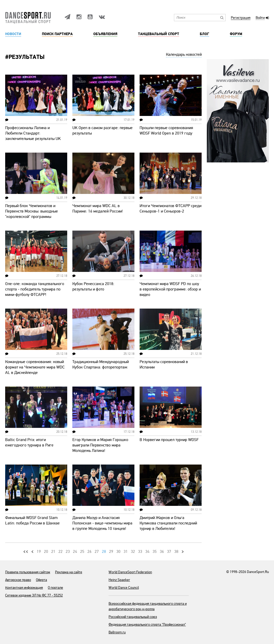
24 (75, 552)
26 (89, 552)
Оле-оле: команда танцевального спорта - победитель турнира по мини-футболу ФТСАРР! (35, 289)
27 (97, 552)
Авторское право (18, 580)
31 (126, 552)
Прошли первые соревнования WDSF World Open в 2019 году (166, 131)
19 (39, 552)
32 (133, 552)
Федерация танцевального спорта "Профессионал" (147, 625)
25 (82, 552)
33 (140, 552)
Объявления (105, 34)
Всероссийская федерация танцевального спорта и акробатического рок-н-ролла (148, 606)
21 (53, 552)
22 (60, 552)
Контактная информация (24, 588)
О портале (55, 588)
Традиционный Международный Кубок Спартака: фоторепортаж (101, 364)
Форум (236, 34)
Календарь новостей (184, 54)
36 (162, 552)
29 (111, 552)
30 (118, 552)
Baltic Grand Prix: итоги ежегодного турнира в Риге (29, 442)
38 (176, 552)
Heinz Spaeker (119, 580)
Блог (204, 34)
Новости (13, 34)
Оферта (41, 580)
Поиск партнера (57, 34)
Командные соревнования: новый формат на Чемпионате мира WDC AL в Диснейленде (35, 367)
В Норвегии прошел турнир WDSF (169, 440)
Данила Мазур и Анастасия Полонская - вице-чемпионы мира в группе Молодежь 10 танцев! (102, 523)
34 (147, 552)
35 (155, 552)
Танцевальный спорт (159, 34)
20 (46, 552)
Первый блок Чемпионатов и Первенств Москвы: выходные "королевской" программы (32, 211)
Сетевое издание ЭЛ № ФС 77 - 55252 (34, 595)
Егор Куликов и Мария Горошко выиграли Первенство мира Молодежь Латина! (100, 445)
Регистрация (241, 18)
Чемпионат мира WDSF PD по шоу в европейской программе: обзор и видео (170, 289)
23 (68, 552)
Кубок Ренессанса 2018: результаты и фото (93, 286)
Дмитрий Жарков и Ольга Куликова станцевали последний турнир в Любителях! (168, 523)
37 (169, 552)
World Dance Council (124, 588)
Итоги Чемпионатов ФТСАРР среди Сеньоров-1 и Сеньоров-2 (170, 209)
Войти (260, 18)
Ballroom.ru (117, 632)
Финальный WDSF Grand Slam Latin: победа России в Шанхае (32, 520)
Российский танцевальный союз (133, 617)
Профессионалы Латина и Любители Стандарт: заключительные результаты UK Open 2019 (33, 136)
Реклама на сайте (69, 572)
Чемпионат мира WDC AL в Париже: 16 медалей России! (98, 209)
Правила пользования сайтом (28, 572)
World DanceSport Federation (130, 572)
